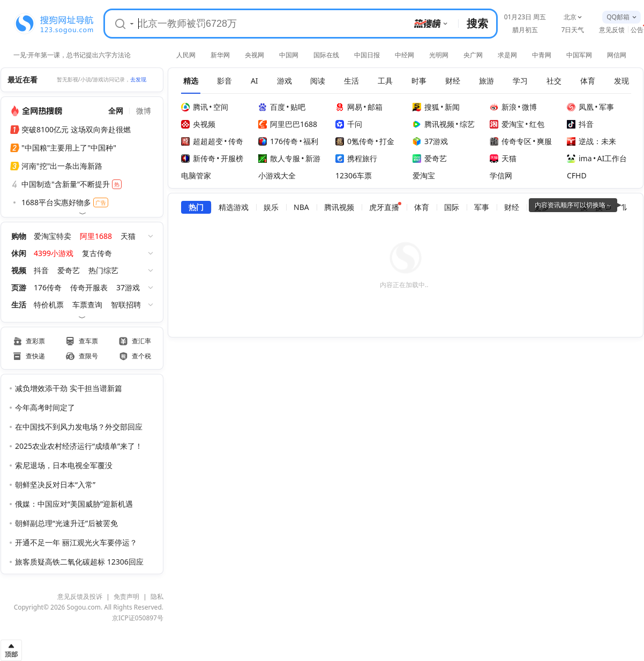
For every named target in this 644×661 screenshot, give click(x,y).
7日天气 (573, 30)
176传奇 (48, 287)
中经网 (405, 55)
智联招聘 (126, 305)
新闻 (452, 107)
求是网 (507, 55)
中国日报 (367, 55)
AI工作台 (612, 158)
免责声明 (126, 596)
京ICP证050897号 (138, 618)
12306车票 (354, 175)
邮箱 (375, 107)
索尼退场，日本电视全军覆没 (64, 465)
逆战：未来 (591, 141)
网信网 (617, 55)
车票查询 (87, 305)
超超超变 (202, 141)
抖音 (41, 270)
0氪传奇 (355, 141)
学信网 (501, 175)
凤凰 (580, 107)
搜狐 (426, 107)
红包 (537, 124)
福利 (311, 141)
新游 (313, 158)
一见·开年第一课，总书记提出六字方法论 (72, 54)
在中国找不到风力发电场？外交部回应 (79, 427)
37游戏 (128, 287)
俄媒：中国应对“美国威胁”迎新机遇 (74, 504)
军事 (606, 107)
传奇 (236, 141)
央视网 (254, 55)
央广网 (473, 55)
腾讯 (194, 107)
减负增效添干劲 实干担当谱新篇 (69, 388)
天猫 (128, 236)
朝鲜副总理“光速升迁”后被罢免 (66, 523)
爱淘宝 (507, 124)
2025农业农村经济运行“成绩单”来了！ (79, 446)
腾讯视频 (433, 124)
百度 (272, 107)
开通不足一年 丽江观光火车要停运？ (76, 542)
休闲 (19, 253)
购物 (19, 236)
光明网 (439, 55)
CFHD (577, 175)
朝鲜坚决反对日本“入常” (55, 485)
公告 (637, 30)
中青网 (542, 55)
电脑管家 (196, 175)
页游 (19, 287)
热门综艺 (103, 270)
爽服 (544, 141)
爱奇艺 (69, 270)
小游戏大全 (277, 175)
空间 (221, 107)
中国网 (289, 55)
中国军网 (579, 55)
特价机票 (49, 305)
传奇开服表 (89, 287)
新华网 (220, 55)
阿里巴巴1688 (288, 124)
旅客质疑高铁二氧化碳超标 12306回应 (79, 562)
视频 (19, 270)
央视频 (198, 124)
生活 (19, 305)
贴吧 (298, 107)
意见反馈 (612, 30)
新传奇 (198, 158)
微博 (529, 107)
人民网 (186, 55)
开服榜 (232, 158)
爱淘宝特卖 (53, 236)
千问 (349, 124)
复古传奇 (97, 253)
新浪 (503, 107)
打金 (387, 141)
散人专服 (279, 158)
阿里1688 (96, 236)
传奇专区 (511, 141)
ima (579, 158)
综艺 (467, 124)
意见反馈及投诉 (80, 596)
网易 (349, 107)
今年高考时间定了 (45, 407)
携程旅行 (356, 158)
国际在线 (326, 55)
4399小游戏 (54, 253)
